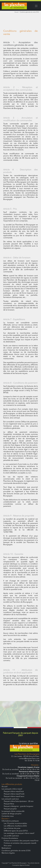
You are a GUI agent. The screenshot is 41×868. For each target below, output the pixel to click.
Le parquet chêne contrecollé (13, 811)
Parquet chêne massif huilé (14, 794)
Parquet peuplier (10, 809)
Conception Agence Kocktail (21, 865)
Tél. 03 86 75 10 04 (32, 761)
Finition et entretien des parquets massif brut (21, 841)
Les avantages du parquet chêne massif (19, 833)
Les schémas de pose (12, 828)
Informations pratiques (10, 821)
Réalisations (6, 848)
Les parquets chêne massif (12, 789)
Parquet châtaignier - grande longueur (19, 806)
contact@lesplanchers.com (29, 759)
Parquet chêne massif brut (14, 792)
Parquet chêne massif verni (14, 797)
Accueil (16, 12)
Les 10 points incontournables (15, 824)
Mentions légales (8, 853)
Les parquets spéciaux (10, 799)
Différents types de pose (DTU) (16, 831)
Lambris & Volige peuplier (12, 814)
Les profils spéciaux (11, 836)
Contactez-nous (8, 816)
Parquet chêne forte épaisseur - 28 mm (19, 801)
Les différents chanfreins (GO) (15, 826)
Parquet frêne (9, 804)
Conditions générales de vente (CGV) (16, 851)
